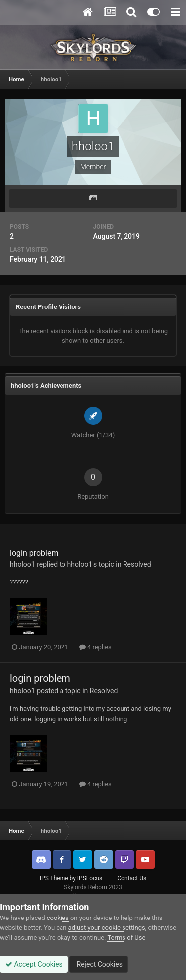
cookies (58, 918)
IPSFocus (90, 878)
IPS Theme (54, 878)
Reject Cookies (99, 964)
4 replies (95, 647)
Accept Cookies (34, 964)
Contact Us (132, 878)
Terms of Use (126, 938)
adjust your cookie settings (107, 928)
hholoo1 (23, 564)
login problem (34, 553)
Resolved (137, 564)
